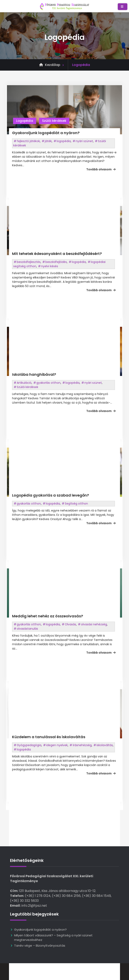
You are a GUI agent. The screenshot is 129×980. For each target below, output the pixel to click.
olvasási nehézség (94, 624)
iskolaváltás (105, 745)
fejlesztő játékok (28, 141)
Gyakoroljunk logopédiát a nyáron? (46, 133)
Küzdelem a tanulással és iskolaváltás (49, 737)
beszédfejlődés (56, 262)
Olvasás (70, 624)
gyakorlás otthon (48, 383)
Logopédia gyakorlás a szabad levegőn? (50, 495)
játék (48, 141)
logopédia (64, 141)
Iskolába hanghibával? (34, 374)
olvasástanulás (27, 629)
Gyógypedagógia (29, 745)
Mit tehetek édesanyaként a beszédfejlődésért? (57, 254)
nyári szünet (84, 141)
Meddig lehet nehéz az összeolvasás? (48, 616)
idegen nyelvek (57, 745)
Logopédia (25, 121)
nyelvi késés (50, 266)
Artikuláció (24, 383)
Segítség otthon (76, 504)
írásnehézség (82, 745)
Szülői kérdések (54, 121)
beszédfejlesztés (29, 262)
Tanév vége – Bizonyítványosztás (40, 945)
